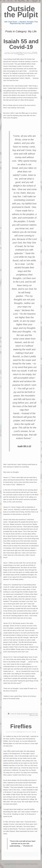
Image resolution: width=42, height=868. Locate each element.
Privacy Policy (34, 864)
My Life (36, 53)
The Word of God (34, 715)
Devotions (31, 53)
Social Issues (21, 55)
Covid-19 (26, 53)
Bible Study (10, 53)
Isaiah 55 (31, 714)
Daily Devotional (22, 714)
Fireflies (21, 726)
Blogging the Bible (18, 53)
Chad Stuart (19, 52)
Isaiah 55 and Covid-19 (21, 44)
